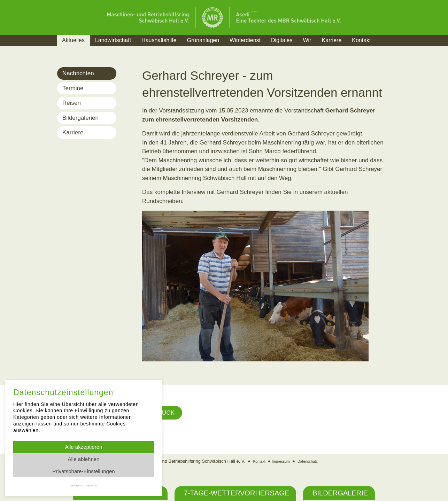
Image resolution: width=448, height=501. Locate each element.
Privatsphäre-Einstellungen (83, 471)
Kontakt (361, 40)
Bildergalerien (80, 118)
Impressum (280, 463)
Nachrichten (78, 73)
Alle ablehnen (84, 459)
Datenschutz (311, 463)
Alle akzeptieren (84, 447)
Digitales (282, 40)
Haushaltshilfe (159, 40)
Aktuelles (73, 40)
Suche (389, 49)
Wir (307, 40)
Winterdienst (245, 40)
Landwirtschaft (113, 40)
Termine (73, 88)
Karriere (331, 40)
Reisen (72, 103)
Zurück (165, 414)
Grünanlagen (203, 40)
